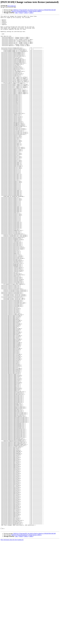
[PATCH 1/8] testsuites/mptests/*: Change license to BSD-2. (27, 11)
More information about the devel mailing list (12, 643)
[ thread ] (21, 13)
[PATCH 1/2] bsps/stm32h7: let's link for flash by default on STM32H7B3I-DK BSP (35, 10)
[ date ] (17, 13)
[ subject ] (26, 13)
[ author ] (31, 13)
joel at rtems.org (12, 6)
